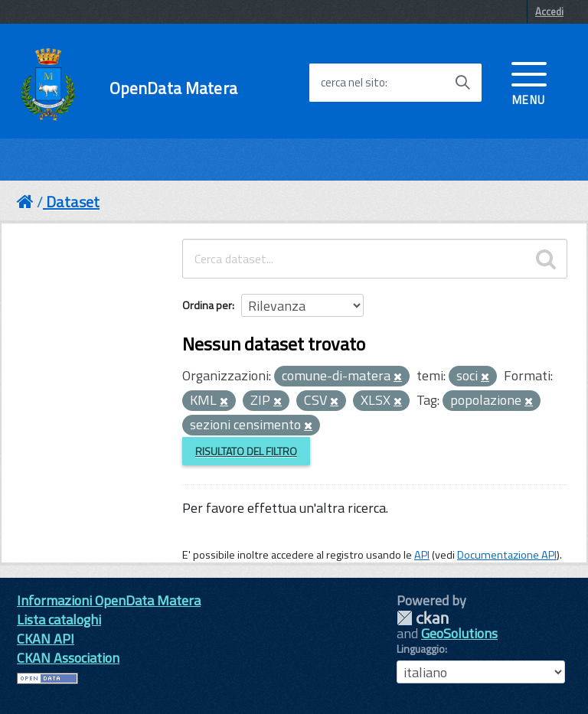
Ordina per (207, 305)
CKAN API (46, 639)
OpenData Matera (173, 88)
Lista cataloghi (59, 619)
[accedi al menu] (529, 82)
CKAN (423, 618)
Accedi (549, 11)
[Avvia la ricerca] (462, 83)
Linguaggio (421, 649)
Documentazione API (507, 555)
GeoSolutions (459, 633)
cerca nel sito (353, 83)
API (422, 555)
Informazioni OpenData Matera (109, 600)
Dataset (73, 202)
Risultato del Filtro (246, 451)
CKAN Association (68, 658)
